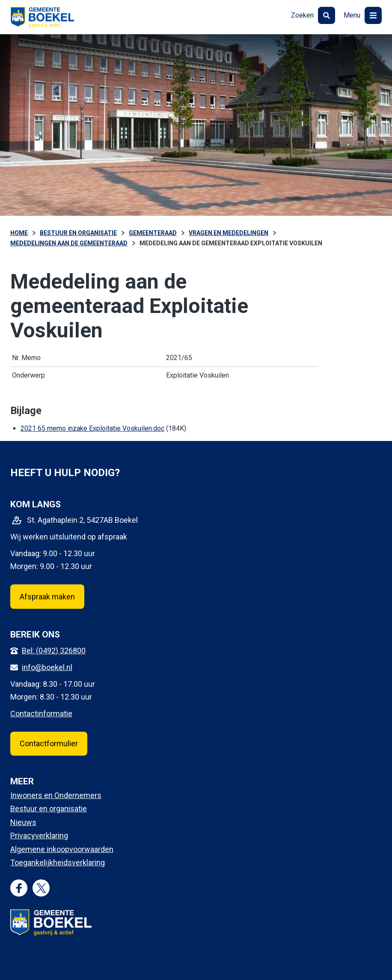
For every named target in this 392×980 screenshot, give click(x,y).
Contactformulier (49, 743)
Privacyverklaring (39, 836)
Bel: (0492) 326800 (54, 651)
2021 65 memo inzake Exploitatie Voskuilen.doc (92, 428)
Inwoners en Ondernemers (56, 795)
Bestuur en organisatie (49, 809)
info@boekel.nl (47, 667)
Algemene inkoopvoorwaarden (62, 849)
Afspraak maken (47, 597)
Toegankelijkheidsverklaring (58, 862)
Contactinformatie (41, 713)
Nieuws (23, 822)
